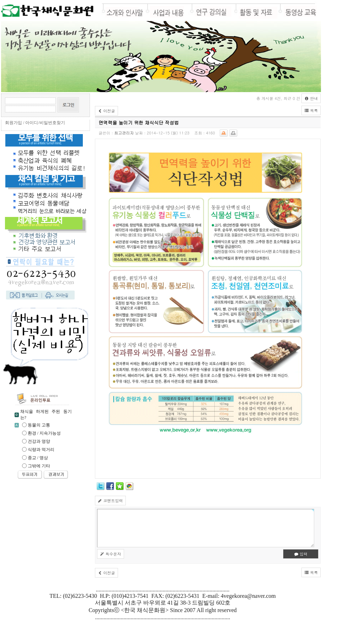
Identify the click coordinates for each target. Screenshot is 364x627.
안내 (311, 98)
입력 (301, 554)
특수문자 (111, 554)
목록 (311, 110)
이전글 (106, 111)
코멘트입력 (110, 501)
